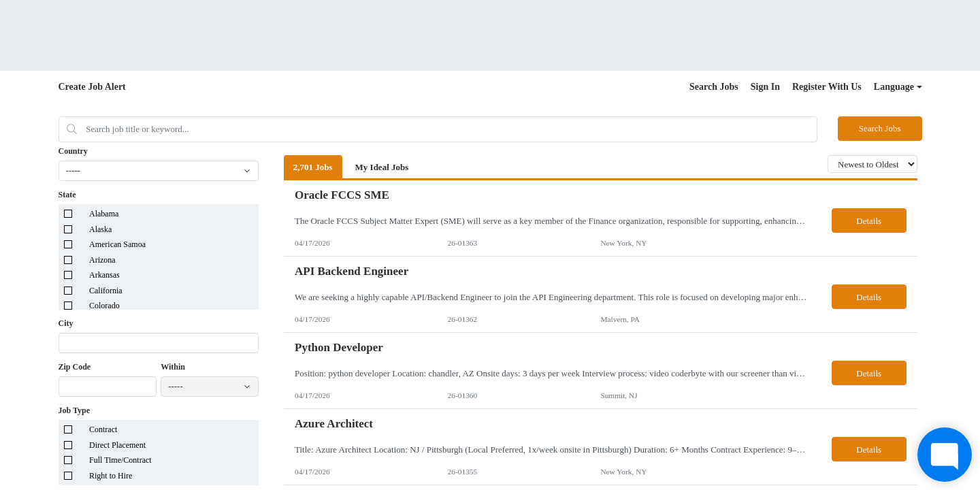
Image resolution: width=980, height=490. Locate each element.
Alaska (100, 229)
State (67, 195)
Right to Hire (111, 476)
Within (173, 367)
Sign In (765, 87)
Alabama (104, 214)
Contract (103, 429)
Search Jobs (714, 87)
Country (73, 151)
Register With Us (827, 87)
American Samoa (117, 244)
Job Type (75, 410)
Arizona (102, 260)
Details (869, 221)
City (66, 323)
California (106, 291)
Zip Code (75, 367)
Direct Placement (117, 445)
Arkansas (104, 275)
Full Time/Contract (120, 460)
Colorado (104, 306)
